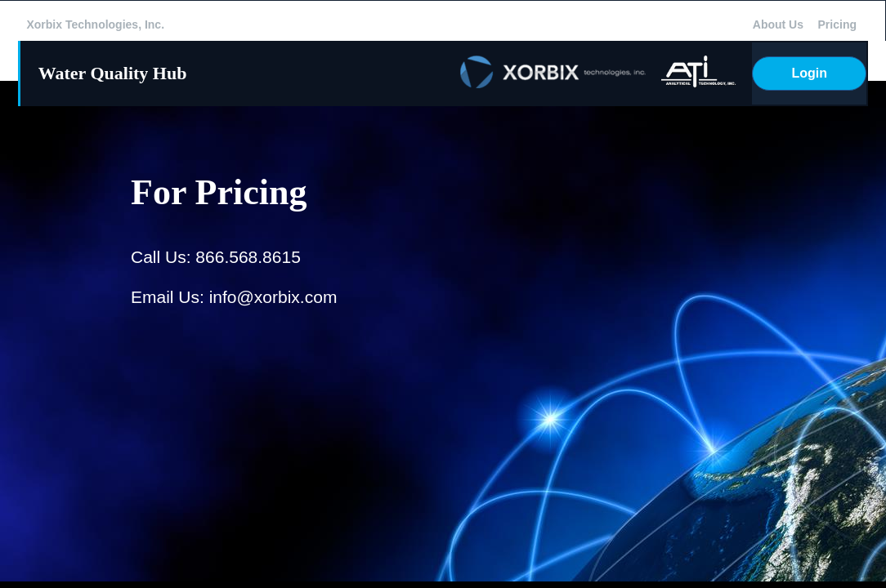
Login (810, 73)
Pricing (837, 24)
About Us (778, 24)
